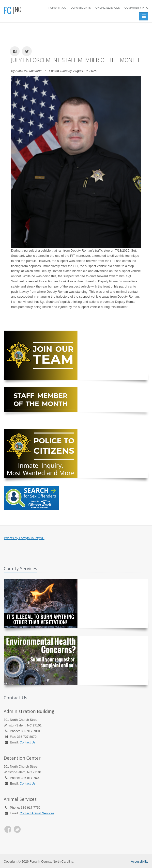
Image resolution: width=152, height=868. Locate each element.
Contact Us (28, 742)
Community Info (136, 8)
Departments (81, 8)
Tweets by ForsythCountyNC (24, 538)
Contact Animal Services (37, 813)
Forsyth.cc (57, 8)
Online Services (108, 8)
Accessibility (140, 861)
